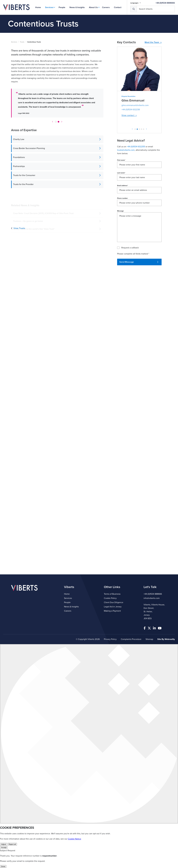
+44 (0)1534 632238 (131, 110)
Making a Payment (112, 611)
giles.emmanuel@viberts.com (135, 105)
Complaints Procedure (131, 639)
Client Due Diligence (114, 602)
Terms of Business (112, 594)
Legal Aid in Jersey (113, 607)
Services (49, 7)
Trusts (22, 42)
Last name (121, 173)
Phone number (122, 198)
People (62, 7)
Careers (106, 7)
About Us (93, 7)
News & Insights (77, 7)
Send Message (139, 262)
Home (38, 7)
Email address (122, 186)
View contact (129, 115)
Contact (118, 7)
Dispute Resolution (128, 96)
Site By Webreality (166, 639)
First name (121, 160)
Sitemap (149, 639)
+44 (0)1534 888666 (165, 3)
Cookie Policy (110, 598)
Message (120, 211)
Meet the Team (153, 42)
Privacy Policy (110, 639)
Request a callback (130, 248)
